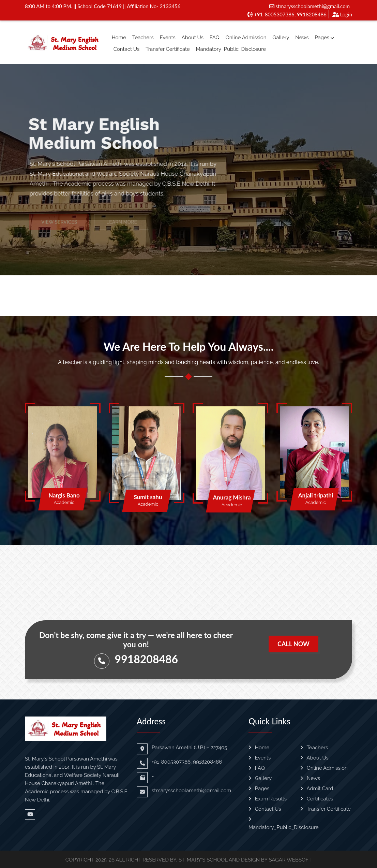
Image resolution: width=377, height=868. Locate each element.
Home (119, 38)
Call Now (293, 644)
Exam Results (268, 799)
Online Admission (246, 38)
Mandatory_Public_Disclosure (231, 49)
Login (342, 14)
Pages (324, 38)
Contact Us (127, 49)
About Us (193, 38)
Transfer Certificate (168, 49)
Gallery (281, 38)
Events (167, 38)
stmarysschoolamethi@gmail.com (310, 6)
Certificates (317, 799)
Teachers (143, 38)
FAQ (215, 38)
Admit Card (317, 789)
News (302, 38)
